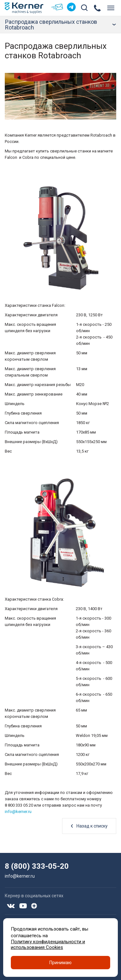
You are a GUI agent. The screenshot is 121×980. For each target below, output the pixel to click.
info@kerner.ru (18, 812)
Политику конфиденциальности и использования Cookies (48, 945)
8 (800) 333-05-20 (37, 866)
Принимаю (60, 963)
